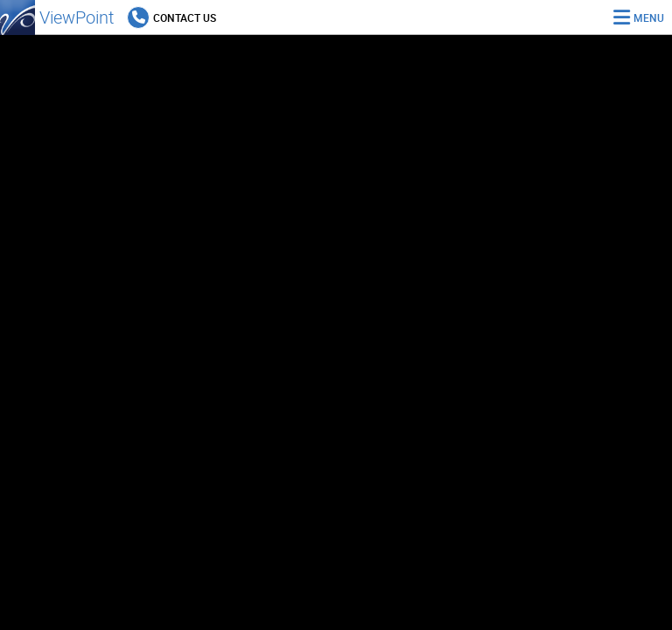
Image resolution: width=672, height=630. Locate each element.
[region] (336, 332)
